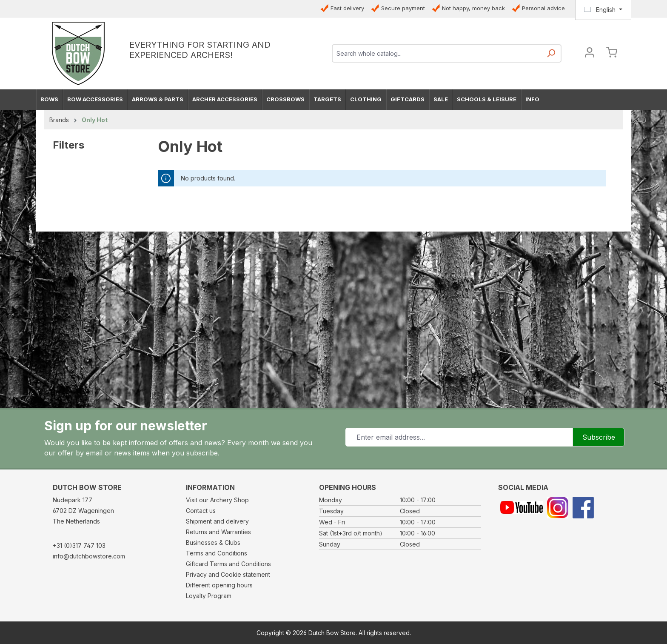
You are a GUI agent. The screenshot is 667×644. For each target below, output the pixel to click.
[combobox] (437, 53)
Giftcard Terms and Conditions (228, 564)
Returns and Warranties (218, 532)
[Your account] (590, 53)
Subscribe (599, 437)
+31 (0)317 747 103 (79, 545)
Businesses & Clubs (213, 542)
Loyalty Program (209, 596)
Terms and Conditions (217, 553)
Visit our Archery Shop (217, 500)
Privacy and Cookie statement (228, 574)
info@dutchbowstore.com (89, 556)
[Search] (551, 56)
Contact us (201, 511)
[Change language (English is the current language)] (603, 10)
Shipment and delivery (217, 521)
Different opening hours (219, 585)
